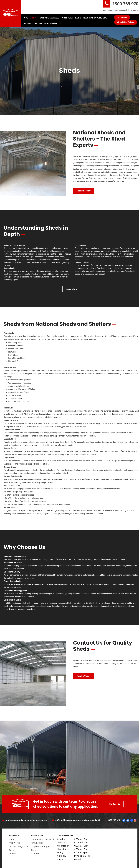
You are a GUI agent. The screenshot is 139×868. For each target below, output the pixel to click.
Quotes (12, 854)
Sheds (34, 18)
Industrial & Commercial (95, 18)
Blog (46, 23)
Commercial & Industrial (42, 839)
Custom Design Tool (18, 846)
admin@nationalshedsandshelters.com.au (121, 10)
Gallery (38, 23)
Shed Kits (35, 854)
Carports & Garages (49, 18)
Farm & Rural (67, 18)
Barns (78, 18)
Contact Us (56, 23)
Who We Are (15, 843)
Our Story (28, 23)
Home (26, 18)
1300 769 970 (125, 4)
